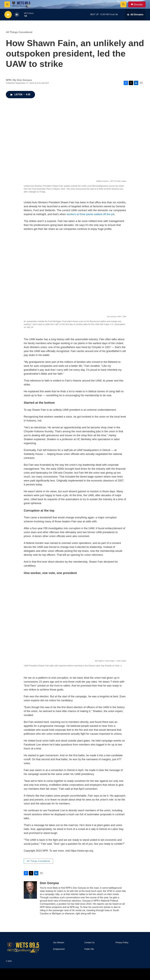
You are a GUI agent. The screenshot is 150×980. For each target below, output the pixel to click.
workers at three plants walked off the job (91, 214)
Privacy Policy (122, 943)
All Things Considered (19, 32)
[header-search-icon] (123, 4)
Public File (89, 949)
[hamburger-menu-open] (7, 4)
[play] (8, 15)
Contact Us (89, 943)
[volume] (17, 15)
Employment (59, 949)
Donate (138, 4)
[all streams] (135, 15)
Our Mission (59, 943)
